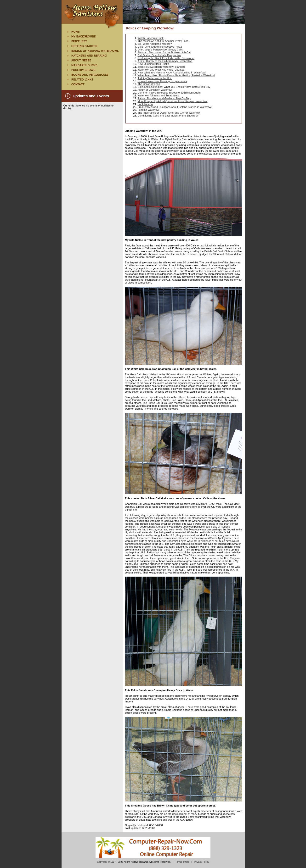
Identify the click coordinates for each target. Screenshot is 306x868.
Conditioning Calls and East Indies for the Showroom (168, 116)
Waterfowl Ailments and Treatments (158, 95)
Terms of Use (182, 862)
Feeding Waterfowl (149, 110)
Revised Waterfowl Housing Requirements (162, 81)
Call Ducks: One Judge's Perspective (159, 55)
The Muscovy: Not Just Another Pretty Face (163, 41)
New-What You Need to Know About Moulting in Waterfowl (172, 72)
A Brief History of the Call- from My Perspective (165, 61)
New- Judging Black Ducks (153, 64)
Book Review (145, 104)
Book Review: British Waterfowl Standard (162, 67)
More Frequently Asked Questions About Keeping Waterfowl (173, 101)
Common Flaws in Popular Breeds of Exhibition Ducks (169, 93)
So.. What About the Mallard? (155, 44)
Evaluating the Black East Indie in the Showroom (166, 58)
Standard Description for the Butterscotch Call (164, 52)
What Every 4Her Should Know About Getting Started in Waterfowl (176, 75)
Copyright (102, 862)
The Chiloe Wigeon (149, 84)
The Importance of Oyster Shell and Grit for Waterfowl (169, 113)
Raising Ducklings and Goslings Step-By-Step (164, 98)
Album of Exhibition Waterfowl (155, 90)
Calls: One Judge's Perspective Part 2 (160, 47)
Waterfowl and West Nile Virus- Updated (161, 70)
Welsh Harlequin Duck (151, 38)
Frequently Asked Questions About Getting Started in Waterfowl (175, 107)
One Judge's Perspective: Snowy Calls (160, 50)
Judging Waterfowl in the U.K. (155, 78)
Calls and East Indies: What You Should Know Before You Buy (174, 87)
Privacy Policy (202, 862)
